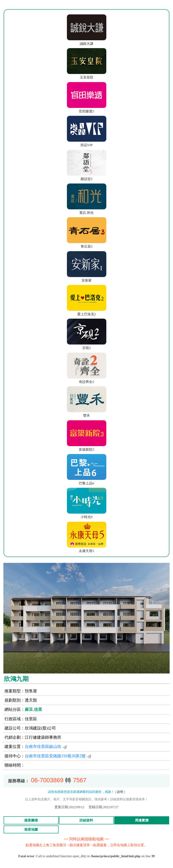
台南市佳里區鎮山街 (43, 747)
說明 (120, 792)
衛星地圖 (31, 830)
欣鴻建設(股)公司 (40, 728)
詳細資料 (86, 820)
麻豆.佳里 (33, 709)
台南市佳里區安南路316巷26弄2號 (55, 756)
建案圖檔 (31, 820)
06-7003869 (47, 780)
